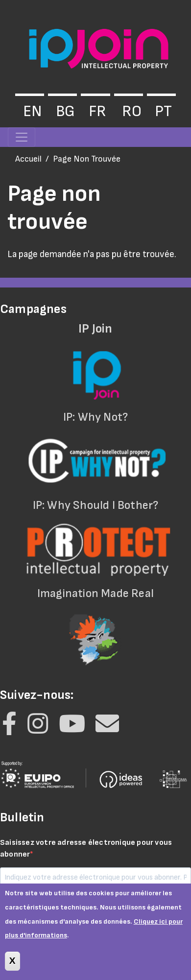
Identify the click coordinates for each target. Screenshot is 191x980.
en (32, 111)
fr (97, 111)
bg (65, 111)
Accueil (28, 159)
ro (132, 111)
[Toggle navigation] (22, 137)
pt (163, 111)
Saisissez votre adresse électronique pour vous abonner (86, 849)
